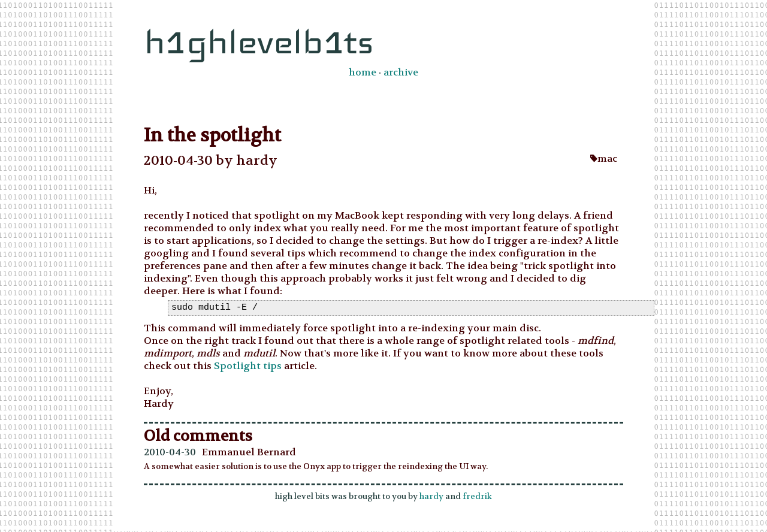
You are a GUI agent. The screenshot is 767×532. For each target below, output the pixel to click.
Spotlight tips (248, 366)
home (363, 72)
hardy (431, 497)
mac (604, 158)
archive (401, 72)
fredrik (477, 497)
